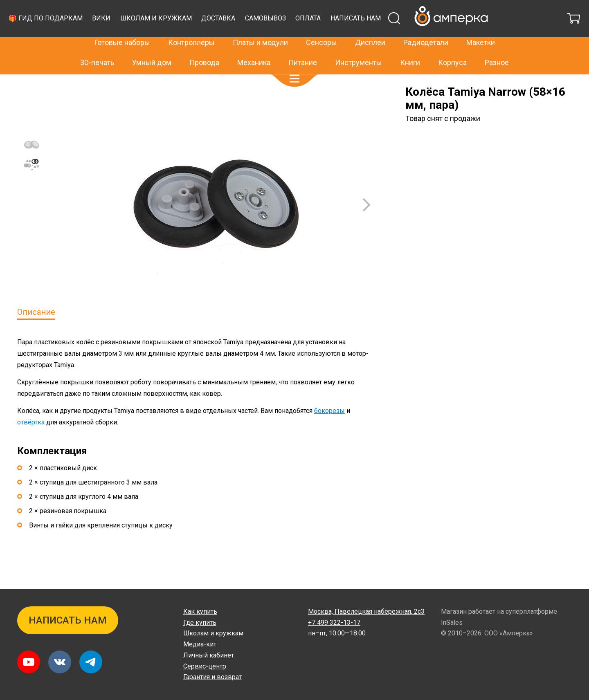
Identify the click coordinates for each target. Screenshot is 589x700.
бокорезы (329, 431)
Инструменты (359, 49)
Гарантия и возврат (212, 677)
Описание (36, 332)
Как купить (200, 611)
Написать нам (507, 39)
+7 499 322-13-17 (432, 10)
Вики (253, 39)
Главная (28, 87)
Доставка (370, 39)
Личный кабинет (209, 655)
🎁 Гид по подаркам (197, 39)
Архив (52, 87)
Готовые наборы (122, 29)
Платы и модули (260, 29)
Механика (254, 49)
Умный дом (152, 49)
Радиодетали (426, 29)
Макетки (481, 29)
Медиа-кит (200, 644)
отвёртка (31, 443)
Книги (410, 49)
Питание (303, 49)
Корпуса (452, 49)
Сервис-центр (205, 666)
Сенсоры (321, 29)
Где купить (200, 623)
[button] (294, 65)
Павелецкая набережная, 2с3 (366, 611)
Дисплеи (370, 29)
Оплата (460, 39)
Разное (497, 49)
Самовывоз (417, 39)
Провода (204, 49)
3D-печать (97, 49)
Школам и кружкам (308, 39)
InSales (452, 623)
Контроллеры (191, 29)
